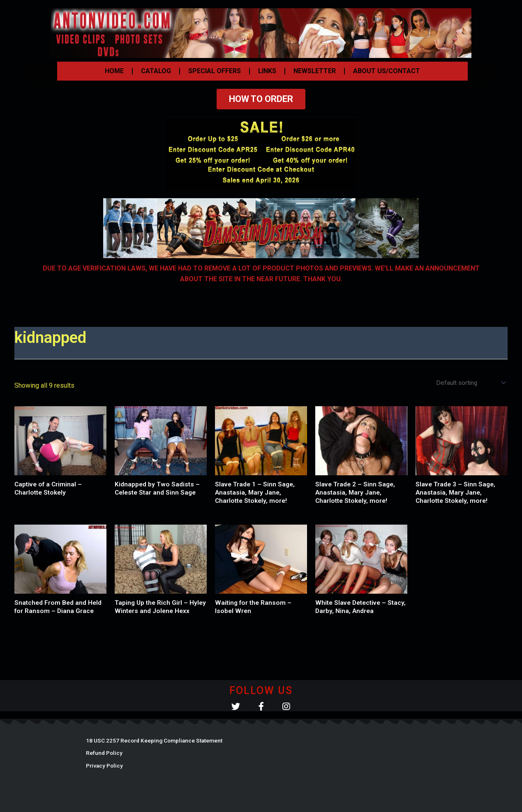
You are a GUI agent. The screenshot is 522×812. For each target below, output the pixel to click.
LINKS (267, 71)
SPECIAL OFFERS (215, 71)
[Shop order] (469, 383)
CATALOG (156, 71)
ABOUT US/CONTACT (387, 71)
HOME (114, 71)
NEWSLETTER (315, 71)
